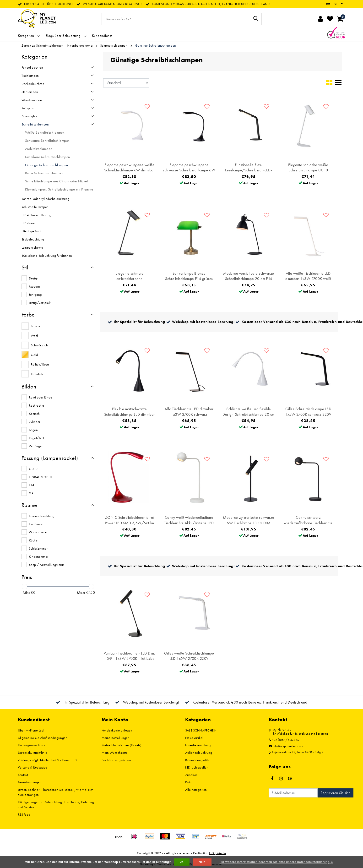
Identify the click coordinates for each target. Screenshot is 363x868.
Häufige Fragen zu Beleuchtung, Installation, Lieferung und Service (56, 805)
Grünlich (37, 374)
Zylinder (35, 422)
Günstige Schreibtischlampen (156, 45)
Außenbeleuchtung (199, 753)
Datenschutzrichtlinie (33, 753)
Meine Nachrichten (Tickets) (122, 745)
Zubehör (191, 775)
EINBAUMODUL (41, 477)
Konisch (34, 414)
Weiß (35, 336)
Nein (202, 862)
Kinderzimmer (39, 557)
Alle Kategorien (196, 790)
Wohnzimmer (38, 532)
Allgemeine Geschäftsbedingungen (43, 738)
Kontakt (23, 775)
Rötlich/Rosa (40, 364)
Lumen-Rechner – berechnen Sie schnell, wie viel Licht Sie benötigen (56, 792)
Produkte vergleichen (116, 760)
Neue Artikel (194, 738)
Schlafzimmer (38, 548)
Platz (188, 782)
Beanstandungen (30, 782)
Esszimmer (36, 524)
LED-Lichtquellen (197, 767)
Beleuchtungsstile (197, 760)
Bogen (33, 430)
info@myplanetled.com (286, 746)
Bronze (36, 326)
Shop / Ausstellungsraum (47, 565)
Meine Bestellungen (116, 738)
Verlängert (36, 446)
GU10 (33, 469)
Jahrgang (35, 295)
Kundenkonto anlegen (117, 730)
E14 (32, 485)
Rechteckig (37, 405)
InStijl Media (218, 853)
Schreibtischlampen (114, 45)
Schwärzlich (39, 345)
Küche (33, 540)
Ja (182, 862)
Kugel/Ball (37, 438)
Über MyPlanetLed (31, 730)
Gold (34, 355)
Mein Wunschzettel (115, 753)
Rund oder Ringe (41, 397)
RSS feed (24, 814)
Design (34, 278)
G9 (31, 493)
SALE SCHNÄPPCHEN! (201, 730)
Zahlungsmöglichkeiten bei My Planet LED (47, 760)
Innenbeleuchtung (80, 45)
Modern (35, 286)
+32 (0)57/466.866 (284, 740)
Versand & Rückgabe (33, 767)
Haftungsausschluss (32, 745)
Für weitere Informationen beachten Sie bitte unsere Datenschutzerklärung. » (276, 862)
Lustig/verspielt (40, 303)
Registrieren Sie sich (336, 793)
